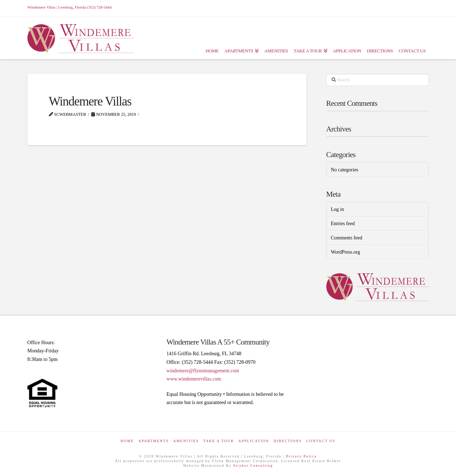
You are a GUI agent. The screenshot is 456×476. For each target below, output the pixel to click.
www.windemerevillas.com (194, 379)
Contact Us (321, 441)
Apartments (154, 441)
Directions (288, 441)
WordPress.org (345, 252)
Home (127, 441)
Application (254, 441)
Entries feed (343, 224)
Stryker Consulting (253, 465)
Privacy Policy (302, 456)
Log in (337, 209)
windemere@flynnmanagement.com (203, 371)
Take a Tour (219, 441)
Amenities (186, 441)
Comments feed (346, 238)
